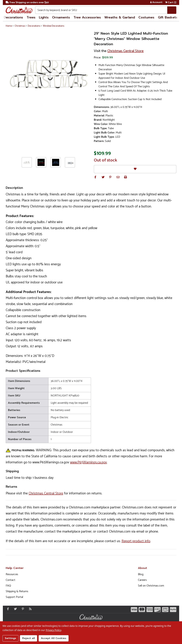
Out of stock (105, 160)
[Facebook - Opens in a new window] (7, 609)
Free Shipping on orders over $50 (27, 3)
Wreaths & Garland (120, 17)
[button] (95, 177)
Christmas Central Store (125, 51)
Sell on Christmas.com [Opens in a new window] (151, 586)
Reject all (29, 638)
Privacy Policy (53, 630)
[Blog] (30, 609)
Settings (10, 638)
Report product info (136, 541)
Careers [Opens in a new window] (142, 580)
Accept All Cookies (54, 638)
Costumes (146, 17)
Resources (12, 574)
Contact (10, 580)
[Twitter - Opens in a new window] (15, 609)
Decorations (13, 17)
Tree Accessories (87, 17)
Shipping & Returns (17, 591)
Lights (44, 17)
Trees (31, 17)
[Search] (172, 10)
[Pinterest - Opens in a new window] (22, 609)
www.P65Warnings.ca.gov (88, 462)
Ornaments (61, 17)
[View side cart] (175, 2)
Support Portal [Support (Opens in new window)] (14, 597)
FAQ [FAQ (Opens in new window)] (8, 586)
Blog (141, 574)
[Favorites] (135, 169)
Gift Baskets (168, 17)
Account (156, 2)
